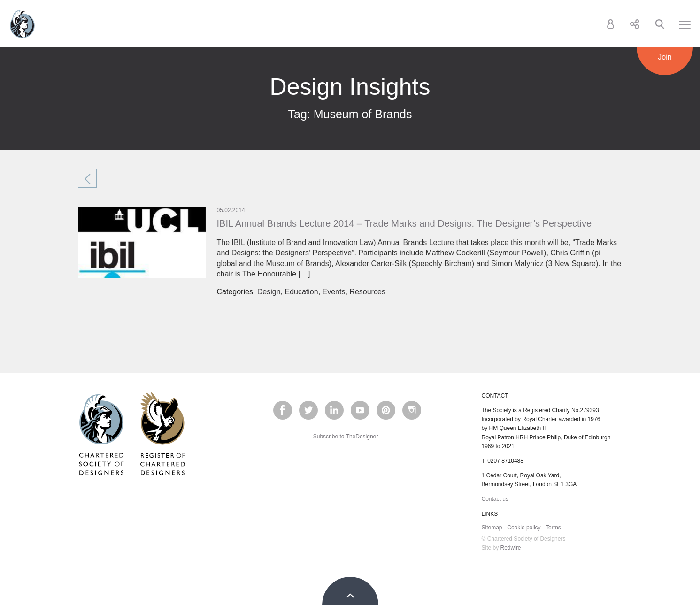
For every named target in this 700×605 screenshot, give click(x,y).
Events (334, 292)
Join (665, 57)
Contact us (495, 499)
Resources (367, 292)
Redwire (511, 548)
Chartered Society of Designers (22, 24)
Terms (553, 528)
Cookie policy (524, 528)
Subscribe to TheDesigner (346, 437)
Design (269, 292)
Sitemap (492, 528)
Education (301, 292)
